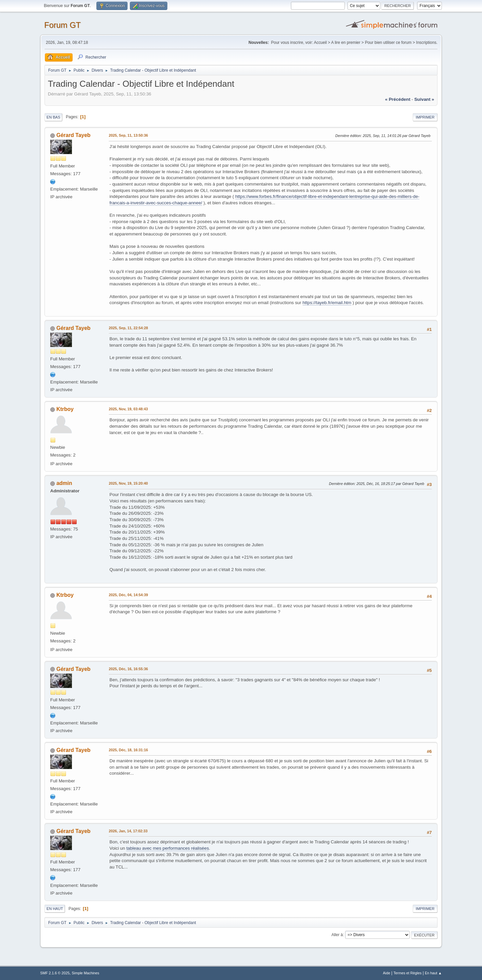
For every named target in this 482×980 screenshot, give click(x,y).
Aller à (337, 935)
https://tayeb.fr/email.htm (327, 303)
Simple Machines (85, 973)
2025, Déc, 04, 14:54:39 (128, 595)
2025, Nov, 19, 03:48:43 (128, 409)
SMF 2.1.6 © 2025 (55, 973)
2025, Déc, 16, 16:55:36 (128, 669)
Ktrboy (65, 409)
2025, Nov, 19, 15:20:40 (128, 483)
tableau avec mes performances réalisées (168, 848)
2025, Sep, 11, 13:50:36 (128, 135)
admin (64, 483)
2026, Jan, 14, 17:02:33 (128, 831)
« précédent (398, 99)
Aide (387, 973)
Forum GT (62, 25)
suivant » (424, 99)
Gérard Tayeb (73, 135)
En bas (53, 117)
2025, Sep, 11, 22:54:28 (128, 328)
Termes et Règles (407, 973)
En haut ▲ (433, 973)
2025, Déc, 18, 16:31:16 (128, 750)
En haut (55, 909)
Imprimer (425, 117)
